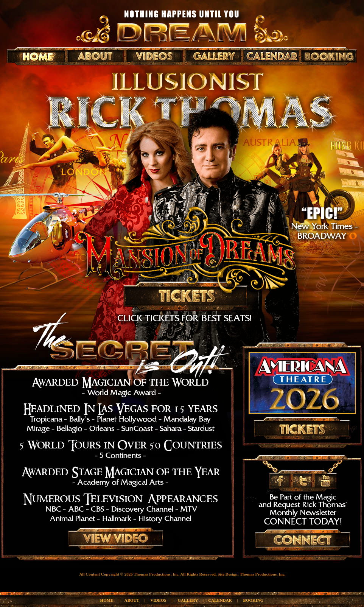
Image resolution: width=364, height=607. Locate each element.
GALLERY (188, 600)
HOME (107, 600)
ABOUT (132, 600)
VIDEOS (158, 600)
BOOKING (254, 600)
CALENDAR (220, 600)
